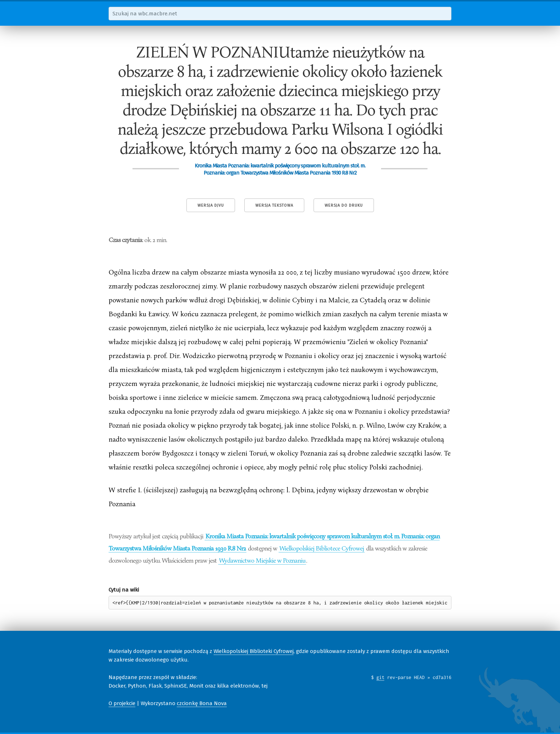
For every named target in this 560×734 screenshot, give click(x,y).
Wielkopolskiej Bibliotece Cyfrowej (322, 548)
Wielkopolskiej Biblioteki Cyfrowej (254, 651)
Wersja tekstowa (274, 205)
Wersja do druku (344, 205)
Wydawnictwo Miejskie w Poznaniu (262, 560)
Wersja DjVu (211, 205)
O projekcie (122, 703)
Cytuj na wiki (124, 590)
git (381, 677)
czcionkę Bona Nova (202, 703)
